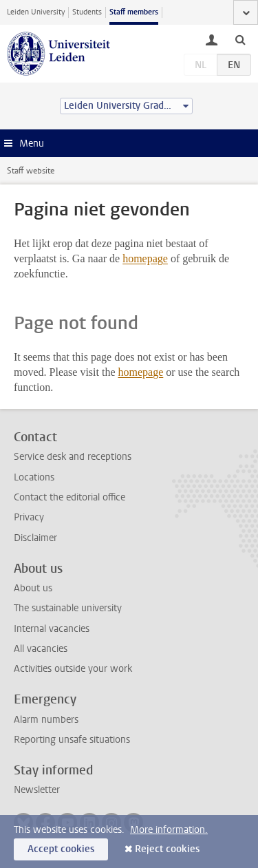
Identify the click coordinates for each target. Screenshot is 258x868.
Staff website (31, 171)
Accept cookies (61, 849)
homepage (145, 258)
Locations (34, 477)
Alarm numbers (46, 720)
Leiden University (36, 12)
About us (33, 588)
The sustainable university (68, 608)
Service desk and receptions (73, 457)
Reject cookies (167, 849)
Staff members (134, 12)
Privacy (29, 517)
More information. (169, 830)
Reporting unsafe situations (72, 740)
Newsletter (37, 790)
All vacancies (41, 649)
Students (87, 12)
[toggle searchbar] (240, 39)
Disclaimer (35, 538)
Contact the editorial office (69, 497)
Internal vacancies (52, 629)
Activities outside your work (73, 669)
